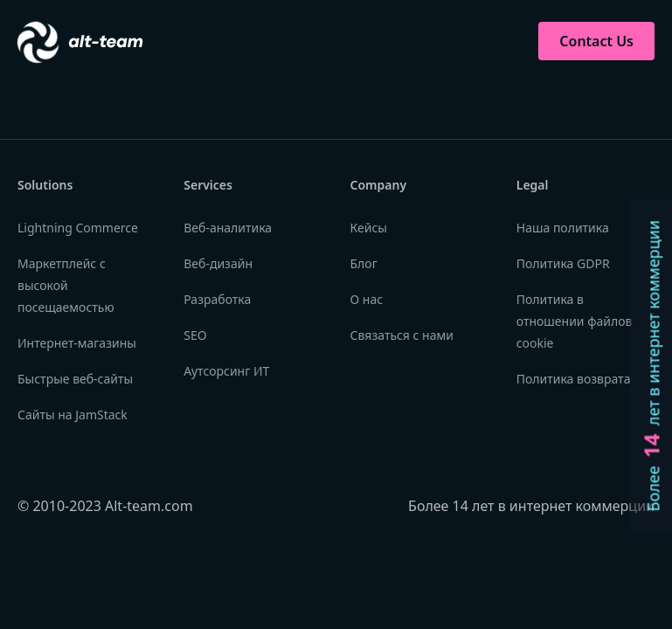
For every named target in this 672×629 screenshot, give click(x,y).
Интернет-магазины (77, 343)
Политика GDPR (563, 263)
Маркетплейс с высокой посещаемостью (66, 285)
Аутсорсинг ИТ (226, 371)
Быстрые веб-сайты (75, 379)
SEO (195, 335)
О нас (367, 299)
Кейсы (369, 228)
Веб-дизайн (218, 263)
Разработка (217, 299)
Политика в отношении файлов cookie (575, 321)
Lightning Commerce (78, 228)
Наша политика (563, 228)
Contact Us (596, 41)
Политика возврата (574, 379)
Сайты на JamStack (73, 415)
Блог (364, 263)
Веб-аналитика (228, 228)
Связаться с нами (402, 335)
